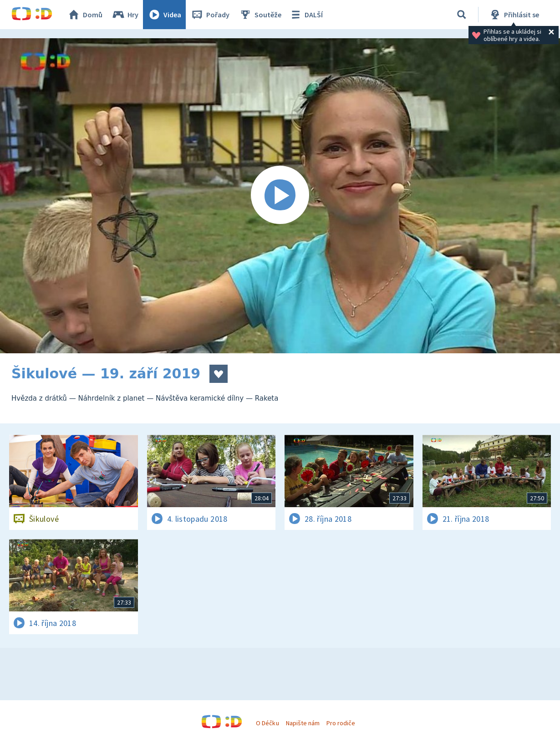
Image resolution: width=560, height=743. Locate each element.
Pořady (210, 15)
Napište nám (303, 723)
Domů (85, 15)
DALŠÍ (306, 15)
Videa (164, 15)
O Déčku (267, 723)
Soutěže (260, 15)
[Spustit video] (280, 196)
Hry (125, 15)
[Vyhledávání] (462, 15)
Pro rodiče (341, 723)
